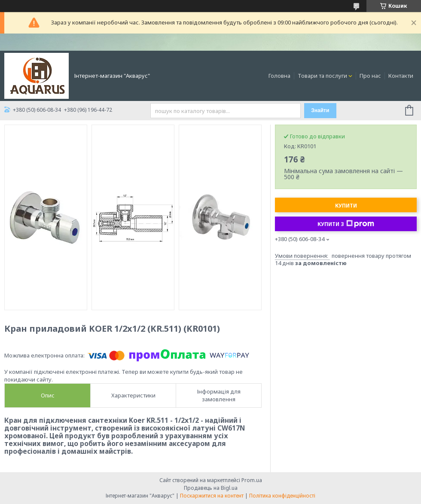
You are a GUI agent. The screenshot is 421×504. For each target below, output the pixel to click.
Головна (279, 76)
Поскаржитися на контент (212, 496)
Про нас (370, 76)
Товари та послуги (322, 76)
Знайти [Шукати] (320, 110)
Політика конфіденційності (282, 496)
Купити (346, 206)
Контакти (401, 76)
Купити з (346, 224)
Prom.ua (252, 480)
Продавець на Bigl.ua (211, 488)
